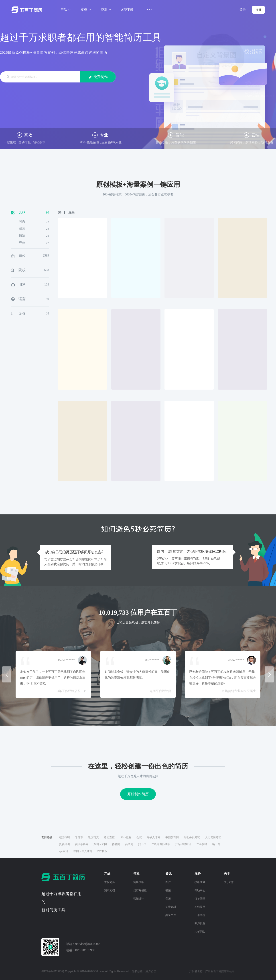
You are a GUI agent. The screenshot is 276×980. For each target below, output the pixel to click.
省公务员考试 (192, 837)
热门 (61, 212)
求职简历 (110, 882)
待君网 (116, 844)
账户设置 (200, 923)
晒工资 (216, 844)
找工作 (142, 844)
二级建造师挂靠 (161, 844)
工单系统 (200, 915)
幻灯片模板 (140, 890)
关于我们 (229, 882)
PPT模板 (102, 851)
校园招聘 (65, 837)
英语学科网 (82, 844)
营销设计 (139, 899)
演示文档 (110, 890)
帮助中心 (200, 890)
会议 (139, 837)
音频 (168, 899)
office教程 (126, 837)
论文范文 (93, 837)
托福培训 (65, 844)
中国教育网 (172, 837)
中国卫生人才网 (83, 851)
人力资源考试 (213, 837)
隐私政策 (137, 971)
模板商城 (200, 882)
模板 (85, 10)
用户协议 (151, 971)
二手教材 (202, 844)
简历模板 (139, 882)
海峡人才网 (154, 837)
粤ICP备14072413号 (53, 971)
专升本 (79, 837)
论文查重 (109, 837)
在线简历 (200, 907)
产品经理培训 (183, 844)
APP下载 (127, 10)
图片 (168, 882)
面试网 (129, 844)
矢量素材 (171, 907)
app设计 (64, 851)
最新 (72, 212)
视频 (168, 890)
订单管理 (200, 899)
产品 (65, 10)
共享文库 (171, 915)
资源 (105, 10)
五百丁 (28, 10)
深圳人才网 (100, 844)
